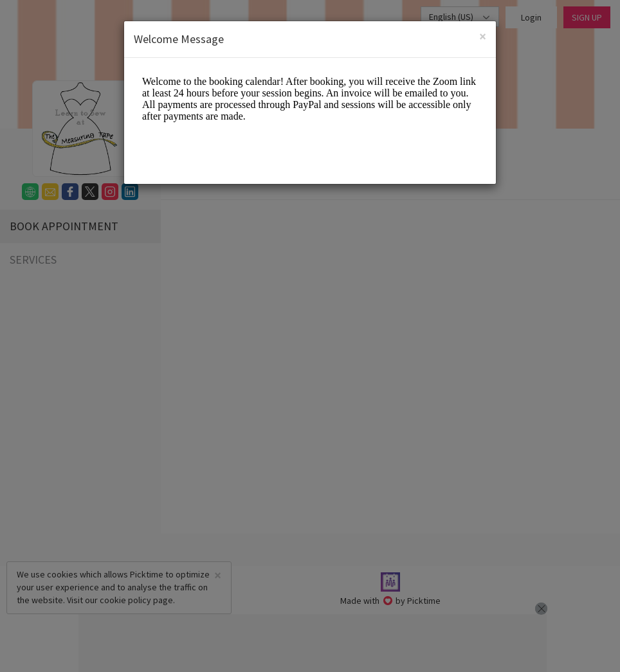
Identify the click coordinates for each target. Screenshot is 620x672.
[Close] (483, 35)
